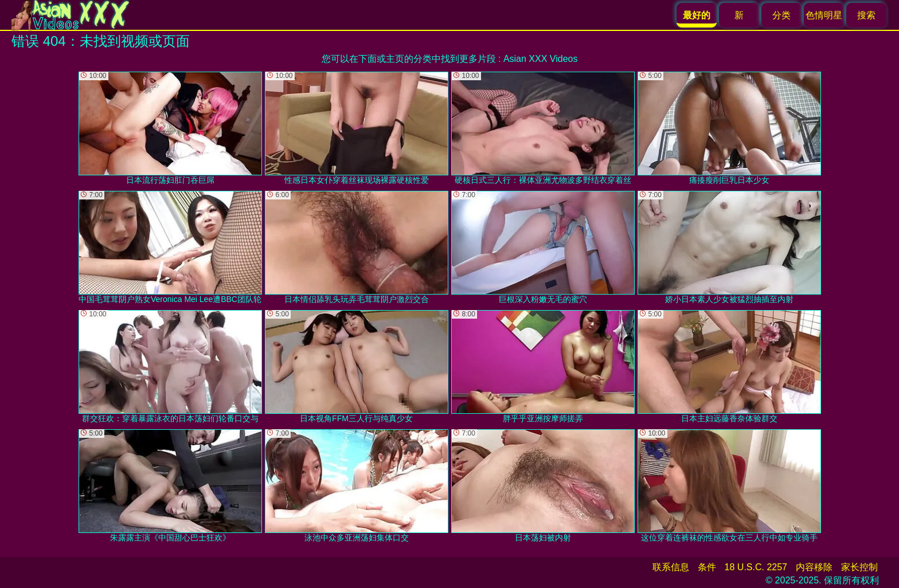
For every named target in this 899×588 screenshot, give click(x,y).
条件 (707, 567)
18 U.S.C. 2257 (756, 567)
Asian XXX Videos (541, 59)
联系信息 (671, 567)
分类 (781, 15)
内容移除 (814, 567)
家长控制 (859, 567)
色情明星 (824, 15)
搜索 (866, 15)
